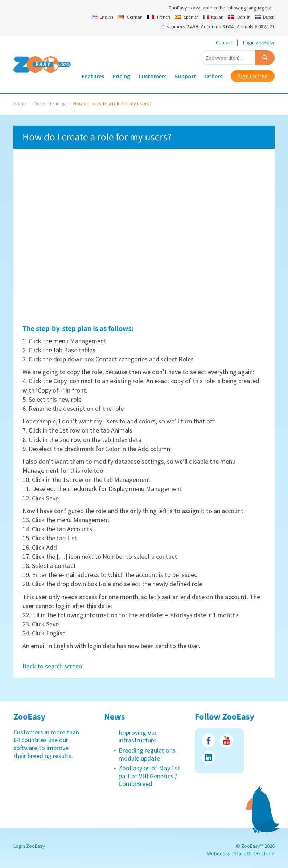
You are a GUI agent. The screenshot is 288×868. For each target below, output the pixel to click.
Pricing (121, 76)
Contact (224, 42)
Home (20, 103)
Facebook (208, 740)
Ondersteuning (50, 103)
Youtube (227, 740)
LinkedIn (208, 758)
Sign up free (253, 76)
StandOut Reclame (254, 853)
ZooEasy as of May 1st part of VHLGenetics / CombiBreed (149, 776)
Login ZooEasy (259, 42)
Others (214, 76)
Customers (153, 76)
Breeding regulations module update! (147, 754)
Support (186, 76)
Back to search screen (52, 666)
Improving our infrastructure (138, 736)
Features (93, 76)
